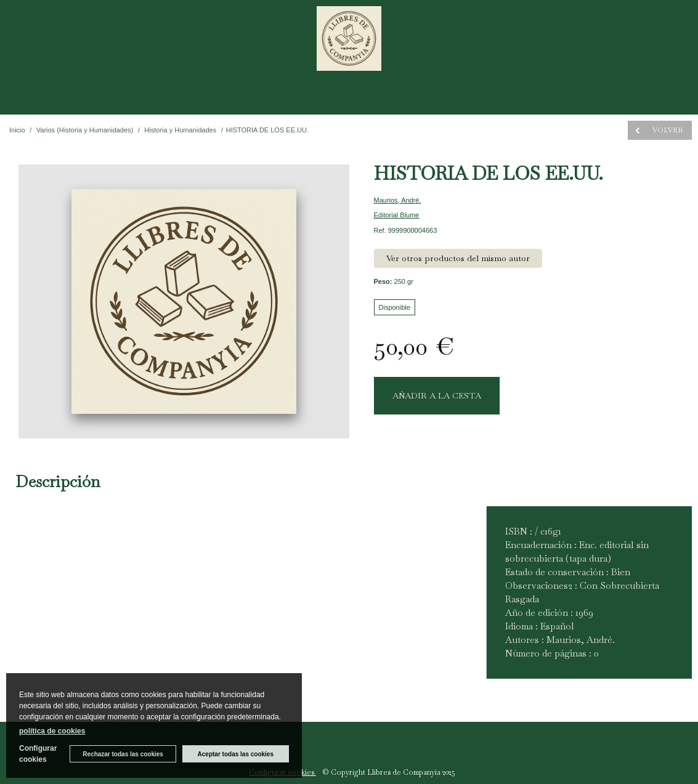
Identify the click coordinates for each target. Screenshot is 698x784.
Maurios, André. (398, 200)
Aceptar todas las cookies (236, 754)
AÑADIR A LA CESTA (437, 395)
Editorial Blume (397, 215)
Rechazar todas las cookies (123, 754)
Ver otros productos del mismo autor (458, 258)
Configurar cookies (38, 754)
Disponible (395, 307)
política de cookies (52, 731)
